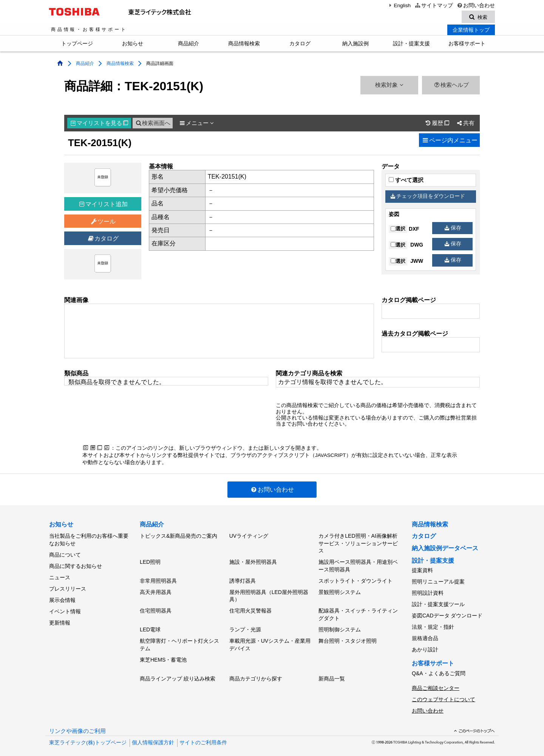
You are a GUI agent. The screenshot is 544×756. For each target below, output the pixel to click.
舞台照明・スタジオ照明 (348, 636)
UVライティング (249, 537)
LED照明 (150, 562)
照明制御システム (340, 626)
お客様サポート (467, 45)
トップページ (77, 45)
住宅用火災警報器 (250, 608)
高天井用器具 (156, 590)
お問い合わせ (476, 5)
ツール (103, 223)
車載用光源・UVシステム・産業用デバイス (270, 640)
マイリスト (99, 124)
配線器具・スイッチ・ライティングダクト (358, 612)
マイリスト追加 (104, 205)
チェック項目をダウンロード (428, 197)
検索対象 (389, 86)
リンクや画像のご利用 (77, 722)
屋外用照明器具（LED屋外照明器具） (269, 594)
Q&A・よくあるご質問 (439, 667)
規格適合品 (425, 634)
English (399, 5)
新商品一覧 (332, 672)
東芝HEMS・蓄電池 (163, 654)
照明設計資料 (428, 592)
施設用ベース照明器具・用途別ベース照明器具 (358, 566)
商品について (65, 554)
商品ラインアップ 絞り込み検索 (178, 672)
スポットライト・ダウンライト (355, 580)
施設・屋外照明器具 (253, 562)
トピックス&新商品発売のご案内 (178, 537)
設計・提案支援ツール (438, 602)
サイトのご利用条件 (203, 733)
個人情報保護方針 (153, 733)
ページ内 (449, 141)
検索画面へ (153, 124)
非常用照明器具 (158, 580)
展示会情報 (62, 596)
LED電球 (150, 626)
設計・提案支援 (411, 45)
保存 (453, 229)
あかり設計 (425, 644)
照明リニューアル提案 (438, 582)
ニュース (60, 575)
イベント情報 (65, 606)
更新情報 (60, 617)
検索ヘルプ (451, 86)
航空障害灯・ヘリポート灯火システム (179, 640)
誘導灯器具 (243, 580)
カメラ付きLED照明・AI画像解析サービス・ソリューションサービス (358, 544)
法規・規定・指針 (433, 623)
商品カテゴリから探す (256, 672)
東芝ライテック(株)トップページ (88, 733)
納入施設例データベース (445, 549)
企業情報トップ (471, 31)
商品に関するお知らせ (76, 565)
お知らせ (133, 45)
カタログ (300, 45)
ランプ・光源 (245, 626)
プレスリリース (68, 586)
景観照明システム (340, 590)
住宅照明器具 (156, 608)
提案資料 (422, 571)
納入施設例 (355, 45)
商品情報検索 (244, 45)
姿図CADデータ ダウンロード (447, 613)
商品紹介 (189, 45)
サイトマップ (433, 5)
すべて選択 (406, 181)
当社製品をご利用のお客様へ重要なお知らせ (89, 540)
